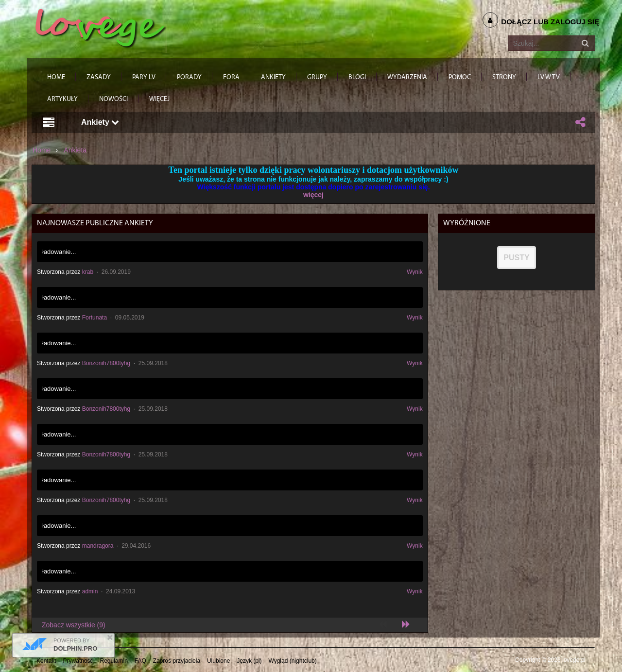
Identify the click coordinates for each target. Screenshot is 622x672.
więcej (313, 195)
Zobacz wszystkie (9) (74, 625)
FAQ (140, 661)
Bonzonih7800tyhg (106, 363)
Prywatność (78, 661)
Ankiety (100, 122)
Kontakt (46, 661)
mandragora (98, 546)
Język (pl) (249, 661)
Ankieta (75, 150)
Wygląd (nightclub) (292, 661)
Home (42, 150)
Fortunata (95, 318)
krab (88, 272)
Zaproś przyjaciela (177, 661)
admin (90, 591)
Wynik (415, 272)
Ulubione (218, 661)
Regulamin (114, 661)
